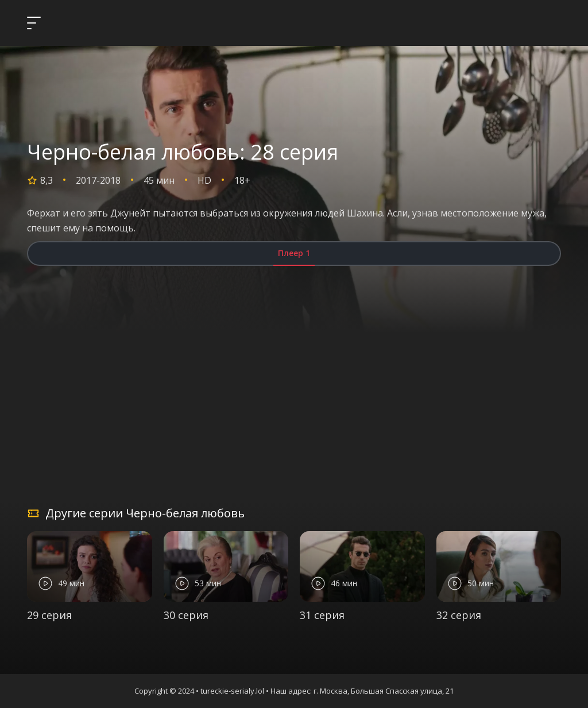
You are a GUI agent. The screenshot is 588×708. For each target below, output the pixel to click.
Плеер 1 (294, 253)
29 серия (49, 615)
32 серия (459, 615)
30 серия (186, 615)
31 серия (322, 615)
